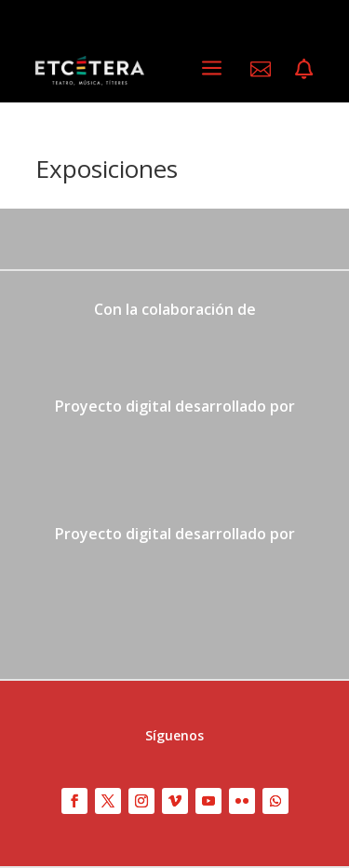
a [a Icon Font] (212, 68)
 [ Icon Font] (304, 69)
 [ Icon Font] (261, 69)
